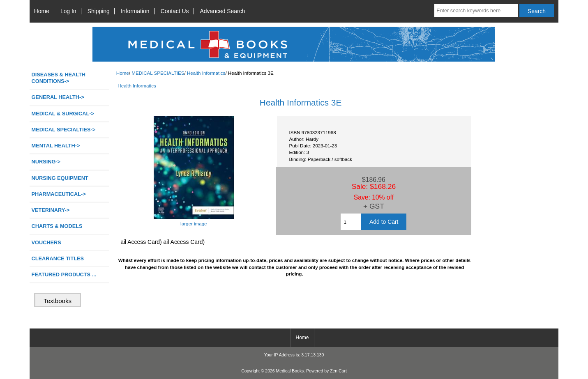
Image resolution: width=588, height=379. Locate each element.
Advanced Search (223, 11)
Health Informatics (206, 73)
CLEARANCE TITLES (58, 258)
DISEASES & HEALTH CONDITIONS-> (59, 78)
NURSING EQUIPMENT (60, 178)
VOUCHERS (46, 242)
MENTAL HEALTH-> (56, 146)
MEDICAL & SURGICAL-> (63, 114)
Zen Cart (338, 371)
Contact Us (175, 11)
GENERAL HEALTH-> (58, 97)
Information (135, 11)
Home (42, 11)
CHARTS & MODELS (57, 226)
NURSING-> (46, 162)
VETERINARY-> (51, 210)
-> (64, 130)
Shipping (99, 11)
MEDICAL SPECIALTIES (158, 73)
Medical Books (290, 371)
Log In (68, 11)
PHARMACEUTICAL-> (59, 194)
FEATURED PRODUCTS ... (64, 274)
